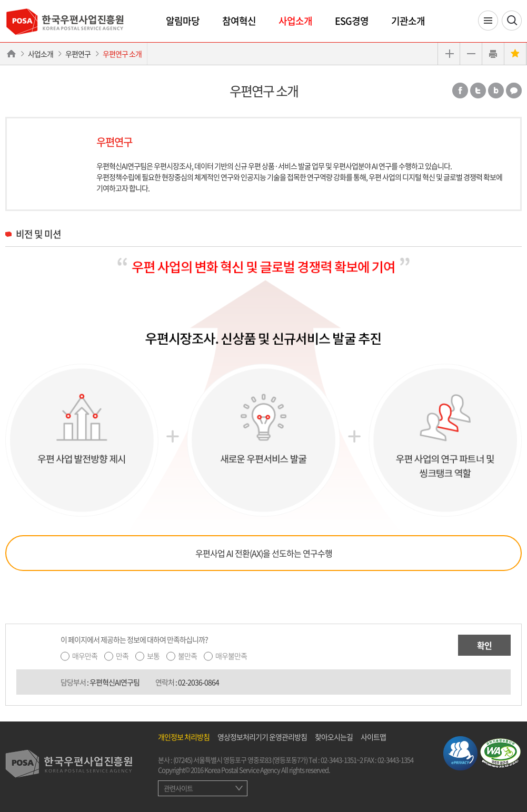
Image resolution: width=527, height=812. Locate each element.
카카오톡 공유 (514, 91)
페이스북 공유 (460, 91)
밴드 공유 (496, 91)
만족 (122, 656)
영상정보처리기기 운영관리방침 (262, 737)
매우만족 (85, 656)
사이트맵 (373, 737)
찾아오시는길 (334, 737)
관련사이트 (178, 788)
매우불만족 (231, 656)
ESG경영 (352, 21)
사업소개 (295, 21)
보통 (153, 656)
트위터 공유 (478, 91)
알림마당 (183, 21)
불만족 (187, 656)
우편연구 (78, 54)
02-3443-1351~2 (342, 760)
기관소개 (408, 21)
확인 (484, 645)
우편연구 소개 (122, 54)
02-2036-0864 (198, 682)
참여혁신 (239, 21)
